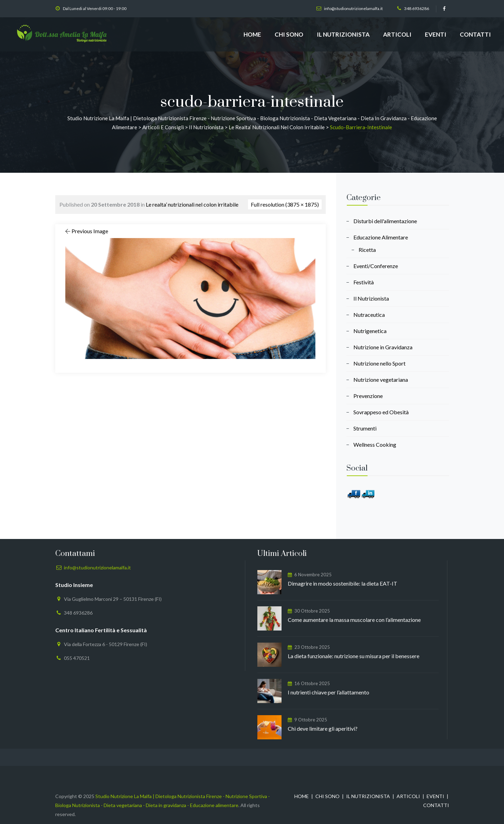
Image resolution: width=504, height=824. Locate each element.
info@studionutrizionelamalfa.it (353, 8)
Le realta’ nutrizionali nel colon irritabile (192, 204)
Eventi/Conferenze (376, 266)
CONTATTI (475, 34)
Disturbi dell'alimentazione (385, 221)
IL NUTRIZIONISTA (343, 34)
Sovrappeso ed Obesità (381, 412)
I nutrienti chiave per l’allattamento (329, 692)
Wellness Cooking (375, 444)
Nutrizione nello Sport (379, 363)
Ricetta (367, 250)
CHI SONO (289, 34)
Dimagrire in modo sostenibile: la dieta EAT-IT (343, 583)
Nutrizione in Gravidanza (383, 347)
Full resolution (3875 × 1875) (285, 204)
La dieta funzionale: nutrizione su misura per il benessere (354, 656)
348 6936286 (417, 8)
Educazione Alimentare (381, 237)
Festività (364, 282)
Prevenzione (368, 396)
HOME (252, 34)
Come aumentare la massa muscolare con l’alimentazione (354, 620)
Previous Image (86, 231)
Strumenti (365, 428)
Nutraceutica (369, 315)
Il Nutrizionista (371, 298)
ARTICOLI (397, 34)
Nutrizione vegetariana (381, 380)
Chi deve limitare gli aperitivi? (323, 728)
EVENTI (436, 34)
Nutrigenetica (370, 331)
